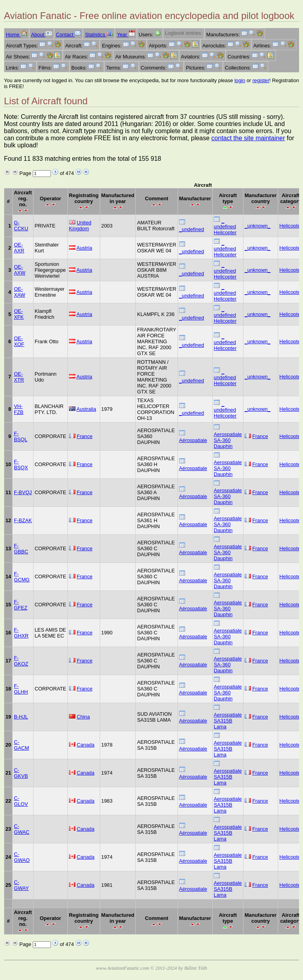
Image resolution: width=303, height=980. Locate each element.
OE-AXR (19, 248)
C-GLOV (21, 801)
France (84, 436)
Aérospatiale (193, 440)
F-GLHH (21, 689)
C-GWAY (21, 885)
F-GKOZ (21, 661)
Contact (69, 35)
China (83, 717)
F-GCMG (22, 577)
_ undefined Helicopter (225, 227)
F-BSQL (21, 436)
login (240, 80)
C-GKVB (21, 773)
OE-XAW (20, 292)
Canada (85, 745)
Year (126, 35)
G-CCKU (21, 226)
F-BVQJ (23, 492)
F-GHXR (21, 633)
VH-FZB (19, 409)
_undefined (192, 229)
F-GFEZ (21, 605)
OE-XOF (19, 341)
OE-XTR (19, 377)
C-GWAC (22, 829)
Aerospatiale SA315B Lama (228, 721)
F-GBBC (21, 549)
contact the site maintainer (248, 138)
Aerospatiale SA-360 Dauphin (228, 440)
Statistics (99, 35)
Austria (84, 248)
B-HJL (21, 717)
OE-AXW (20, 270)
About (42, 35)
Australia (86, 409)
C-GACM (21, 745)
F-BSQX (21, 465)
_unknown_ (257, 226)
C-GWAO (22, 857)
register (261, 80)
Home (17, 35)
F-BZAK (23, 520)
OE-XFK (19, 314)
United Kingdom (80, 226)
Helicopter (291, 226)
